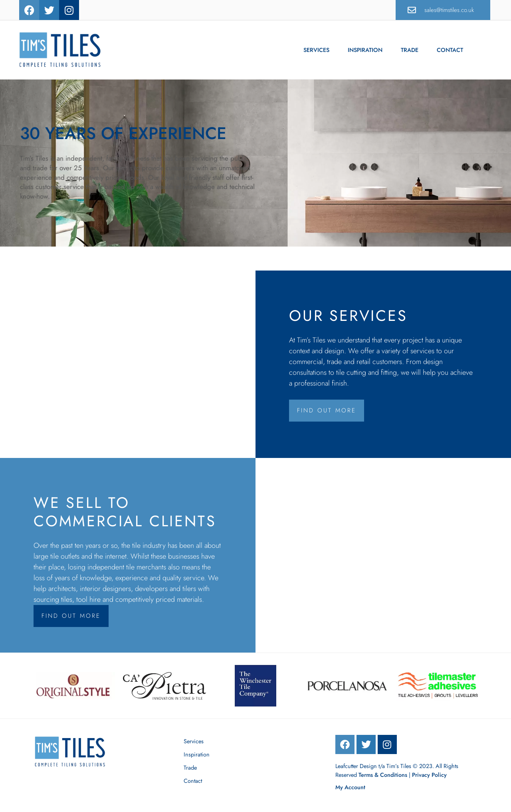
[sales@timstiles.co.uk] (412, 10)
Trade (410, 50)
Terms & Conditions (383, 775)
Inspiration (365, 50)
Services (316, 50)
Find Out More (327, 410)
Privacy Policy (429, 775)
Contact (450, 50)
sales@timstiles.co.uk (449, 10)
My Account (350, 787)
